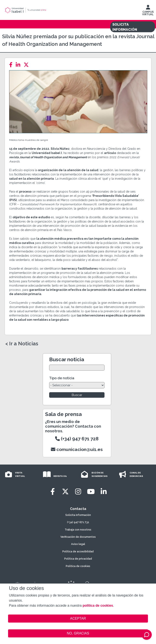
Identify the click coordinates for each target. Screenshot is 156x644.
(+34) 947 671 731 (78, 522)
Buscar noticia (67, 359)
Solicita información (78, 515)
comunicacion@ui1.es (77, 449)
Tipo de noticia (62, 378)
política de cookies (98, 605)
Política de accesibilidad (78, 552)
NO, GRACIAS (78, 633)
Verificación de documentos (78, 537)
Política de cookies (78, 566)
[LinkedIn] (19, 65)
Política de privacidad (78, 559)
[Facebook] (12, 65)
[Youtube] (91, 492)
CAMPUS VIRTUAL (148, 11)
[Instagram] (78, 492)
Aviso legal (78, 544)
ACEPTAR (78, 619)
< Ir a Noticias (22, 344)
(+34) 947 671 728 (77, 439)
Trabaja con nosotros (78, 530)
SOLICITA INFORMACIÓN (125, 27)
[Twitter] (27, 65)
